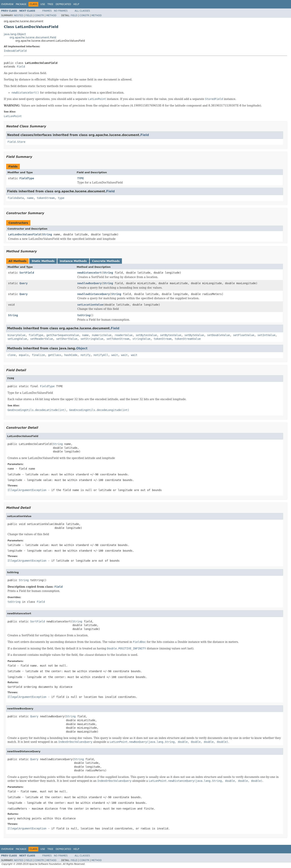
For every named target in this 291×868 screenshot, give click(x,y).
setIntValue (266, 335)
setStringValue (92, 339)
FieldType (27, 178)
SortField (27, 273)
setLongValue (17, 339)
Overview (7, 4)
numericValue (102, 335)
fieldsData (16, 198)
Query (23, 283)
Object (82, 348)
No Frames (61, 11)
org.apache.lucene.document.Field (33, 37)
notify (85, 355)
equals (24, 355)
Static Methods (43, 261)
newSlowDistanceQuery (94, 294)
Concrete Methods (106, 261)
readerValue (124, 335)
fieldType (36, 335)
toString (84, 315)
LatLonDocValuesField (24, 234)
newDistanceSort (89, 273)
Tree (50, 4)
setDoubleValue (219, 335)
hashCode (71, 355)
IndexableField (15, 51)
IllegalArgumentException (27, 490)
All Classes (82, 11)
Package (21, 4)
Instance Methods (73, 261)
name (30, 198)
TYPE (81, 178)
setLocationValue (90, 305)
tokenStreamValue (188, 339)
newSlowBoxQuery (89, 283)
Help (76, 4)
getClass (55, 355)
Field (29, 15)
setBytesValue (146, 335)
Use (43, 4)
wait (115, 355)
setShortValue (67, 339)
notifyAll (101, 355)
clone (12, 355)
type (61, 198)
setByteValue (194, 335)
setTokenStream (118, 339)
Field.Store (16, 142)
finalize (38, 355)
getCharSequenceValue (63, 335)
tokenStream (46, 198)
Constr (39, 15)
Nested (18, 15)
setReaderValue (42, 339)
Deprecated (63, 4)
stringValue (141, 339)
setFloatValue (244, 335)
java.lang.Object (15, 34)
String (47, 234)
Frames (47, 11)
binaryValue (16, 335)
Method (51, 15)
